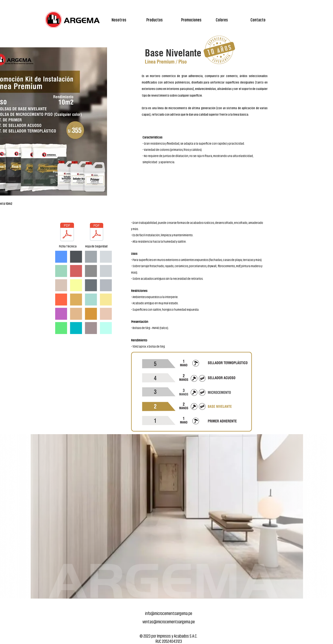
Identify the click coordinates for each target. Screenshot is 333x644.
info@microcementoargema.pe (169, 613)
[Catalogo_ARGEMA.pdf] (67, 232)
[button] (161, 20)
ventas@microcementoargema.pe (169, 622)
